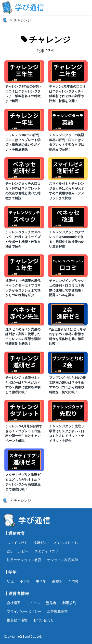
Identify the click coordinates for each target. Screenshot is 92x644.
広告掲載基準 (57, 611)
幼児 (10, 581)
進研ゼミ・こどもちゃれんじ (56, 543)
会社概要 (14, 603)
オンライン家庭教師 (63, 560)
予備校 (73, 581)
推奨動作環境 (17, 620)
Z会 (10, 551)
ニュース (33, 603)
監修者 (51, 603)
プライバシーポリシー (24, 611)
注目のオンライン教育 (24, 560)
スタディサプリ (46, 551)
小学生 (25, 581)
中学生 (41, 581)
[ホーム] (5, 20)
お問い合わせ (44, 620)
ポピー (23, 551)
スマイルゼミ (17, 543)
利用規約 (69, 603)
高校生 (57, 581)
